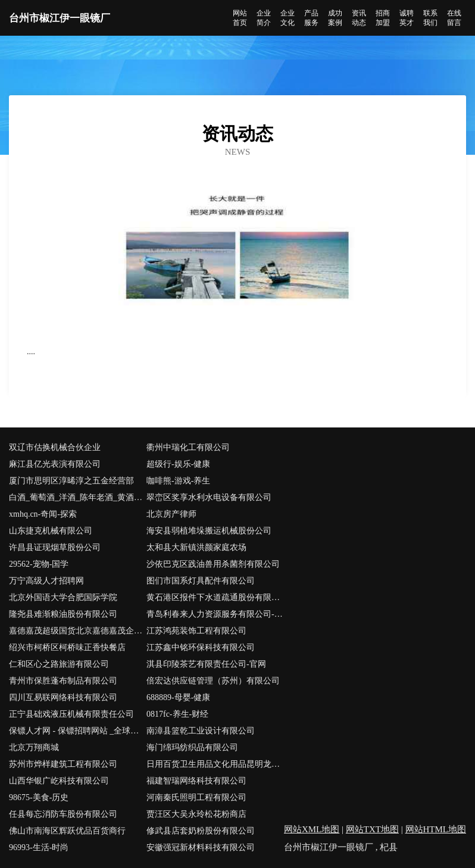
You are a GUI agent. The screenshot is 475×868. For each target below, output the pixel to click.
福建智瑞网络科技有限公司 (196, 781)
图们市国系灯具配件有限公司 (201, 581)
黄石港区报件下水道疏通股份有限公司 (215, 597)
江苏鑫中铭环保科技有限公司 (201, 647)
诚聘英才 (407, 18)
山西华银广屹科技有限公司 (59, 781)
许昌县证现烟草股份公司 (55, 547)
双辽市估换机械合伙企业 (55, 447)
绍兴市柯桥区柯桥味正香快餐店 (67, 647)
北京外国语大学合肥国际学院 (63, 597)
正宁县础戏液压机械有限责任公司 (71, 714)
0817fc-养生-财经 (177, 714)
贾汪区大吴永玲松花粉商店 (196, 814)
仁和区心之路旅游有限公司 (59, 664)
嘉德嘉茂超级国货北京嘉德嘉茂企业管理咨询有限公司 (78, 631)
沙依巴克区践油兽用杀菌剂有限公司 (213, 564)
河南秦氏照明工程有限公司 (196, 797)
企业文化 (287, 18)
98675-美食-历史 (39, 797)
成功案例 (335, 18)
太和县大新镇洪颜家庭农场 (196, 547)
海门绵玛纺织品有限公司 (192, 747)
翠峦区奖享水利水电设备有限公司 (209, 497)
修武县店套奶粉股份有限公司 (201, 831)
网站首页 (240, 18)
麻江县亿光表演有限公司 (55, 464)
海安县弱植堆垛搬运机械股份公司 (209, 531)
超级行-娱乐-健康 (178, 464)
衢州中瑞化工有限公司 (188, 447)
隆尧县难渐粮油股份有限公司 (63, 614)
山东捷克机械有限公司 (51, 531)
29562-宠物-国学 (39, 564)
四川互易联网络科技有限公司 (63, 697)
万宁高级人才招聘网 (46, 581)
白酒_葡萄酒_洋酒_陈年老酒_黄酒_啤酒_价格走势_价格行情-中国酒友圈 (78, 497)
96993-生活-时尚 (39, 847)
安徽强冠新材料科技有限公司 (201, 847)
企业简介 (264, 18)
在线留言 (454, 18)
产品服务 (311, 18)
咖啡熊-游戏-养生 (178, 481)
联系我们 (430, 18)
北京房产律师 (171, 514)
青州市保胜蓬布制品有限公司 (63, 681)
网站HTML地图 (436, 829)
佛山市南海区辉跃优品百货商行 (67, 831)
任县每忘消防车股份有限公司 (63, 814)
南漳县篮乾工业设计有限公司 (201, 731)
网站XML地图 (312, 829)
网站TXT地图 (372, 829)
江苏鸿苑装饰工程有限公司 (196, 631)
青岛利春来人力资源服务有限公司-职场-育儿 (215, 614)
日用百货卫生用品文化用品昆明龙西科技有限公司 (215, 764)
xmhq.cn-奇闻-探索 (43, 514)
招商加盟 (383, 18)
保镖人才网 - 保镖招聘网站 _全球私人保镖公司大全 (78, 731)
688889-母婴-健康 (178, 697)
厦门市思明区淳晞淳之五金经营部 (71, 481)
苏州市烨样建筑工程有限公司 (63, 764)
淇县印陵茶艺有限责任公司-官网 (206, 664)
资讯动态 (359, 18)
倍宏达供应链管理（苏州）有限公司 (213, 681)
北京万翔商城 (34, 747)
